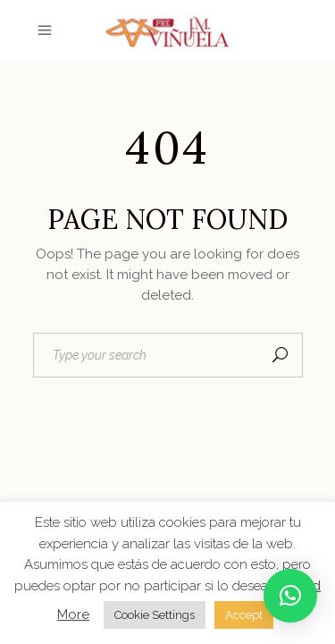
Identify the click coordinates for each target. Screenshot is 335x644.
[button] (290, 596)
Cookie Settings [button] (155, 615)
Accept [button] (244, 615)
